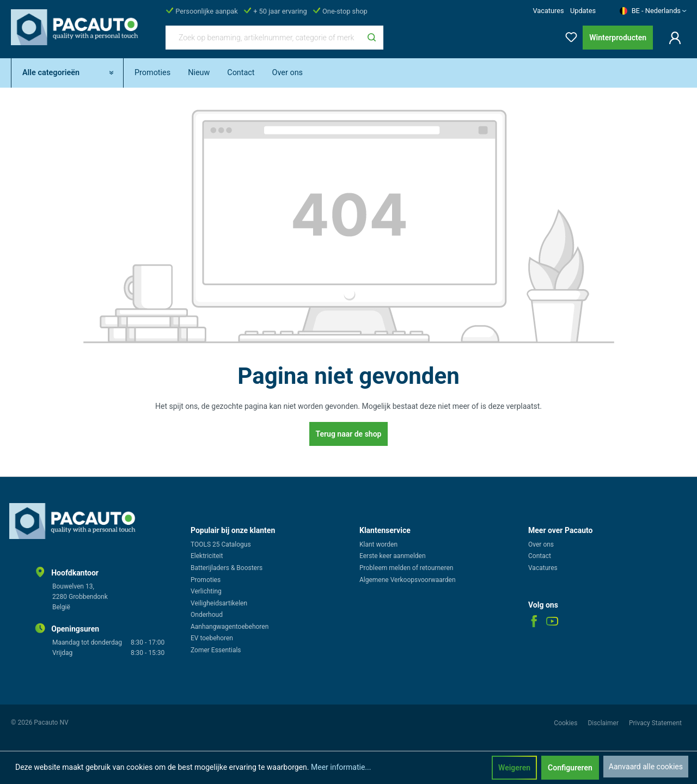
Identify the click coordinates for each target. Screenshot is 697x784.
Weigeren (514, 768)
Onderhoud (207, 615)
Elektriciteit (207, 556)
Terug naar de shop (349, 434)
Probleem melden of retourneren (406, 568)
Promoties (206, 580)
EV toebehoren (212, 638)
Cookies (566, 723)
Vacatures (548, 11)
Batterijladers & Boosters (227, 568)
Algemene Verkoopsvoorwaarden (408, 580)
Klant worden (378, 544)
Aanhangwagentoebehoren (230, 627)
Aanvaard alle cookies (646, 767)
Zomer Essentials (216, 650)
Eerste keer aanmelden (393, 556)
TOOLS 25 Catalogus (221, 544)
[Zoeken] (372, 38)
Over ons (541, 544)
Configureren (570, 768)
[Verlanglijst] (568, 35)
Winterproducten (618, 38)
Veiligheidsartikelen (219, 603)
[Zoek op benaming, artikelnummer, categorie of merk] (263, 38)
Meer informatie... (341, 767)
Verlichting (206, 591)
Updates (583, 11)
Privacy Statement (655, 723)
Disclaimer (604, 723)
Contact (540, 556)
